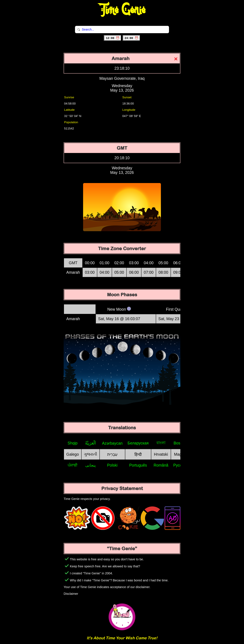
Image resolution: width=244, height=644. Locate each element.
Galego (73, 454)
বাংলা (161, 443)
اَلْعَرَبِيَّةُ (90, 443)
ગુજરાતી (90, 454)
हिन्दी (138, 454)
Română (161, 465)
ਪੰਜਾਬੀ (73, 465)
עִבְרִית (112, 454)
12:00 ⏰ (113, 38)
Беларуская (138, 443)
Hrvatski (161, 454)
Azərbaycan (112, 443)
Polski (112, 465)
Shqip (73, 443)
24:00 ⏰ (131, 38)
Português (138, 465)
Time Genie (122, 10)
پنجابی (90, 465)
